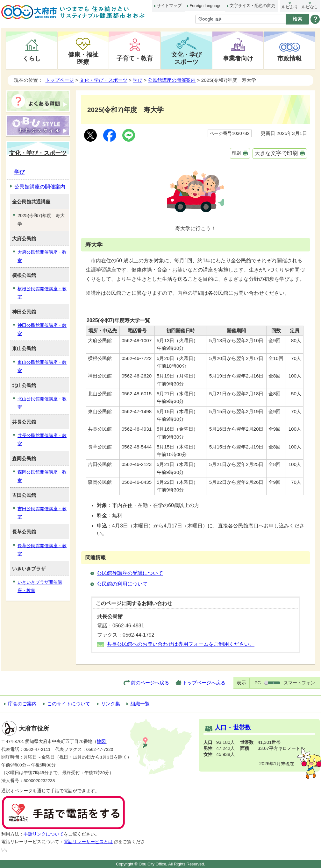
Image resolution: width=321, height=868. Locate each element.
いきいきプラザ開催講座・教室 (40, 586)
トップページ (60, 80)
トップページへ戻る (204, 683)
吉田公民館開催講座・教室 (42, 513)
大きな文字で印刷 (276, 153)
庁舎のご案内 (22, 704)
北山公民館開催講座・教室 (42, 403)
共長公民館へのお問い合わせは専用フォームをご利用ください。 (181, 644)
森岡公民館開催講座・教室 (42, 476)
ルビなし (310, 7)
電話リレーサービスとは (91, 842)
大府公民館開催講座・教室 (42, 256)
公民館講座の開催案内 (172, 80)
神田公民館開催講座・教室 (42, 329)
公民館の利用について (122, 584)
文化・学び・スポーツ (103, 80)
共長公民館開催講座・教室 (42, 440)
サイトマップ (169, 6)
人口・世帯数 (233, 727)
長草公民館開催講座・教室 (42, 550)
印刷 (236, 153)
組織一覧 (140, 704)
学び (138, 80)
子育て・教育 (135, 58)
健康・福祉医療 (83, 58)
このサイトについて (69, 704)
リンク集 (111, 704)
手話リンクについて (44, 834)
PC (258, 683)
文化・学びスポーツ (186, 58)
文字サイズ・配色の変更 (252, 6)
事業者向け (238, 58)
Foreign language (205, 6)
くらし (32, 58)
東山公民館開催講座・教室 (42, 366)
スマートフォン (299, 683)
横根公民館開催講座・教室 (42, 293)
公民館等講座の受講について (130, 573)
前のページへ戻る (150, 683)
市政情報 (289, 58)
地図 (101, 741)
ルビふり (290, 7)
